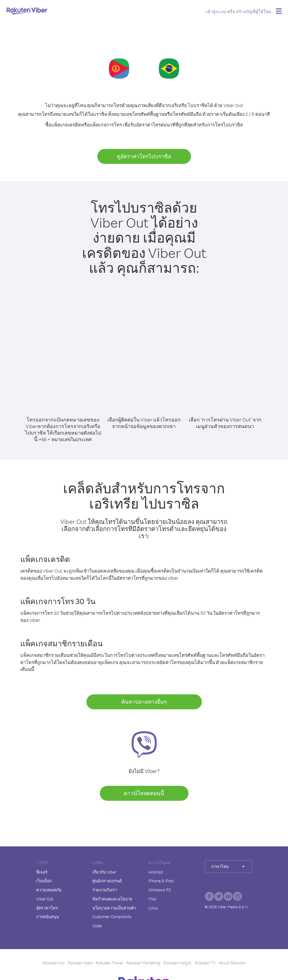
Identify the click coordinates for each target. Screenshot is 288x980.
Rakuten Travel (109, 963)
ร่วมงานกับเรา (105, 890)
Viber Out (45, 899)
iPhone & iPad (161, 881)
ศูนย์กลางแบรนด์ (107, 881)
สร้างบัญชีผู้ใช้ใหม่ (254, 11)
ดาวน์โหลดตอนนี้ (144, 793)
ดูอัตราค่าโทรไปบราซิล (144, 156)
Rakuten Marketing (143, 963)
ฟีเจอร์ (42, 872)
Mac (153, 899)
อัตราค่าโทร (47, 908)
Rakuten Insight (178, 963)
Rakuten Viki (54, 963)
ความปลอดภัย (49, 890)
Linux (153, 908)
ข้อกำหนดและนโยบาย (112, 899)
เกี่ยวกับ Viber (104, 872)
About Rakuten (232, 963)
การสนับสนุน (48, 917)
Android (156, 872)
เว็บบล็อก (44, 881)
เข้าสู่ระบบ (216, 11)
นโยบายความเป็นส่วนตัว (114, 908)
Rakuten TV (205, 963)
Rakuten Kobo (80, 963)
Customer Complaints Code (112, 921)
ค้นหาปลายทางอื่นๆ (144, 702)
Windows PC (160, 890)
